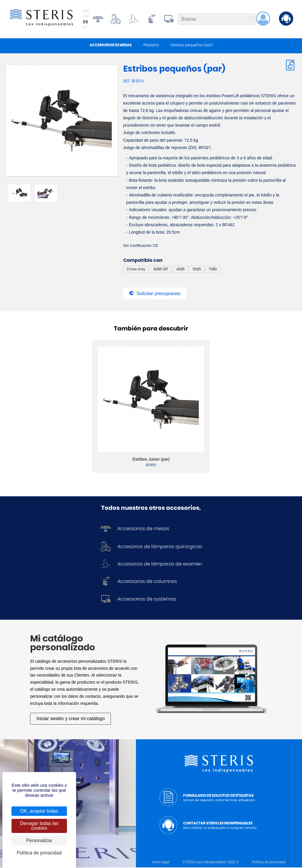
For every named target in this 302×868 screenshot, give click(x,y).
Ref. (127, 82)
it (85, 27)
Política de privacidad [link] (39, 853)
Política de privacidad (269, 863)
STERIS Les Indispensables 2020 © (211, 863)
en (86, 11)
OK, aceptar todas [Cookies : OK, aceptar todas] (39, 811)
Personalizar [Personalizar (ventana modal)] (39, 840)
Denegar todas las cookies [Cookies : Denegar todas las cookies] (39, 826)
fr (86, 17)
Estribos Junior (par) (151, 460)
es (86, 22)
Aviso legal (161, 863)
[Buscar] (217, 19)
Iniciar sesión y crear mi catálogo (71, 719)
